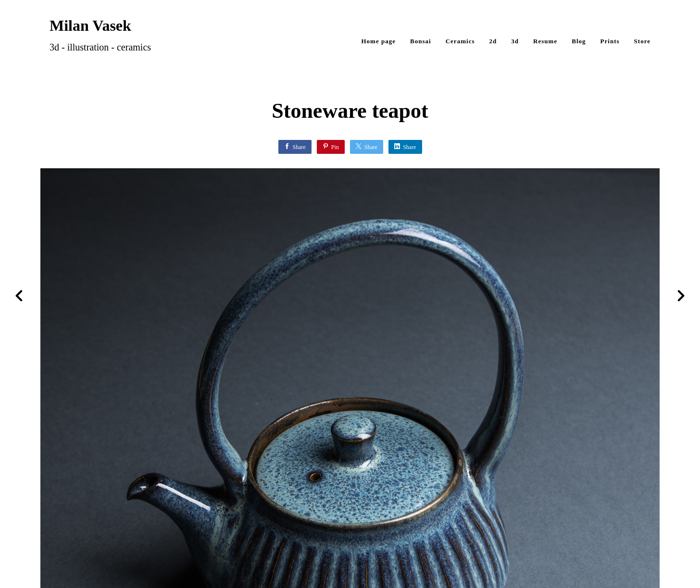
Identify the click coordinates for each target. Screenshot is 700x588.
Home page (378, 41)
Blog (579, 41)
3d (515, 41)
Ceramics (460, 41)
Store (642, 41)
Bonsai (421, 41)
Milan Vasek (90, 25)
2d (493, 41)
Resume (545, 41)
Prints (610, 41)
